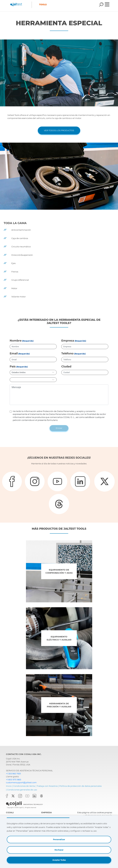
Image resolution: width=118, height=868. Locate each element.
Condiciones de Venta (24, 786)
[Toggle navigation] (109, 5)
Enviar (59, 428)
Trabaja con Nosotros (47, 786)
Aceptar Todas (59, 860)
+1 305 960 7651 (13, 774)
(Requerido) (28, 341)
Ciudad (66, 367)
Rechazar (59, 850)
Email (14, 354)
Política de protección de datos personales (80, 786)
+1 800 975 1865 (14, 780)
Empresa (68, 341)
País (13, 367)
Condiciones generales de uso (22, 790)
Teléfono (67, 354)
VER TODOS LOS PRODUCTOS (59, 130)
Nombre (16, 341)
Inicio (9, 786)
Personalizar (59, 839)
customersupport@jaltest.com (21, 782)
